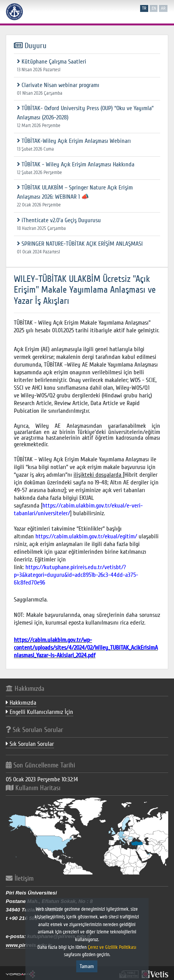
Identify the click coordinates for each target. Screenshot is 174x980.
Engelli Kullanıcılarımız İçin (39, 712)
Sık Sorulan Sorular (30, 744)
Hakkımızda (21, 703)
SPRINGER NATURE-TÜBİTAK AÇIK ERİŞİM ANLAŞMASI (80, 244)
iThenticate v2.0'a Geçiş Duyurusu (59, 220)
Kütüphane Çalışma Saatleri (52, 62)
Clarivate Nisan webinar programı (58, 85)
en (154, 8)
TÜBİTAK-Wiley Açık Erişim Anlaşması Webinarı (74, 141)
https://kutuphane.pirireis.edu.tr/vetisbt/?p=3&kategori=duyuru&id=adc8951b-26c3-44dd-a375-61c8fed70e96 (76, 575)
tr (144, 8)
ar (163, 8)
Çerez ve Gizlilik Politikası (112, 947)
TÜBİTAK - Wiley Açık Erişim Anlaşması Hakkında (76, 164)
